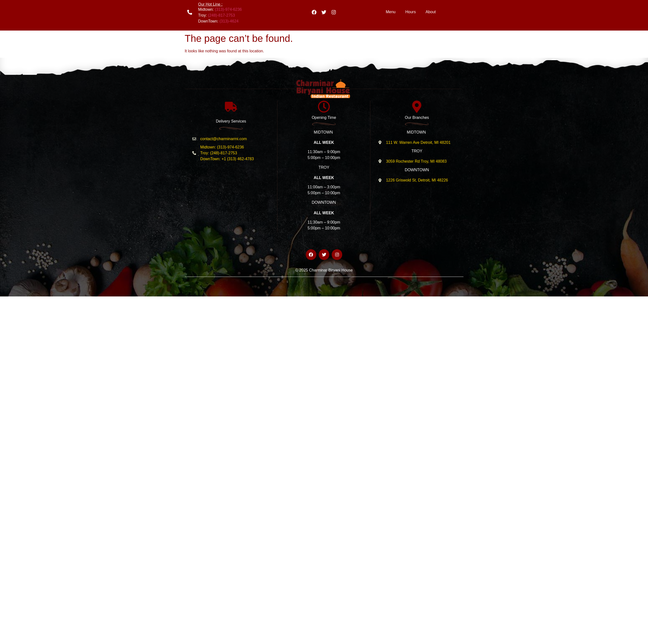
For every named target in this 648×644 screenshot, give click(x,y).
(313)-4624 (229, 21)
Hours (411, 12)
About (431, 12)
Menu (391, 12)
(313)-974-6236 (228, 9)
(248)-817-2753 (221, 15)
